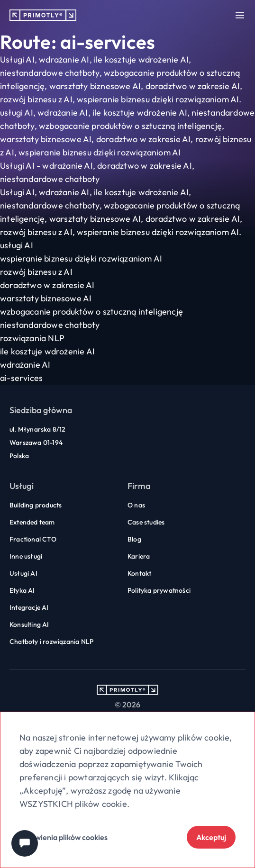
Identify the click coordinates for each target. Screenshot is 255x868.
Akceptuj (211, 837)
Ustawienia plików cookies (64, 837)
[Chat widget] (25, 843)
